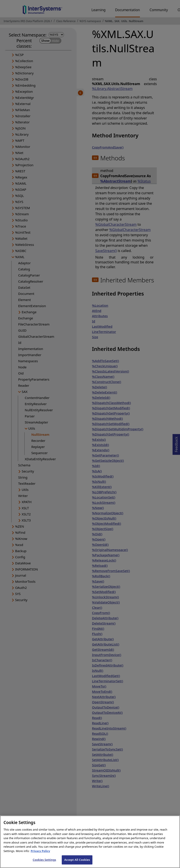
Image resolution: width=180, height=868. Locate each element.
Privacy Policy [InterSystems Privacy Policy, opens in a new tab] (40, 859)
